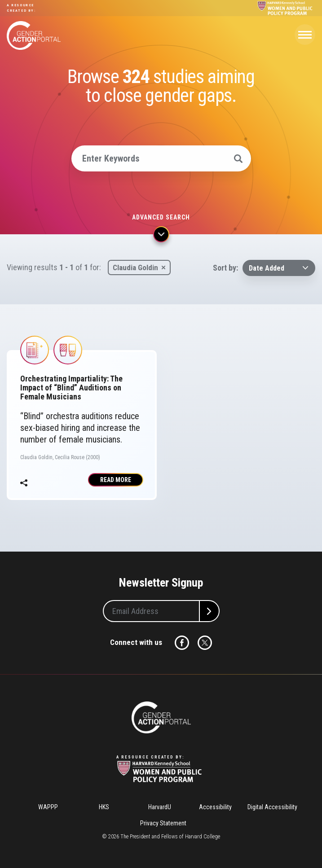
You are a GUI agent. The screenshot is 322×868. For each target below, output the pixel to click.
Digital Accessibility (272, 807)
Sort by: (225, 268)
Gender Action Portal (34, 35)
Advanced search (161, 217)
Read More (116, 480)
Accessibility (215, 807)
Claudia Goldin (135, 267)
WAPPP (48, 807)
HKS (104, 807)
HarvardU (160, 807)
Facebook (182, 643)
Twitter (205, 643)
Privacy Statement (163, 823)
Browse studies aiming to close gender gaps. (161, 86)
